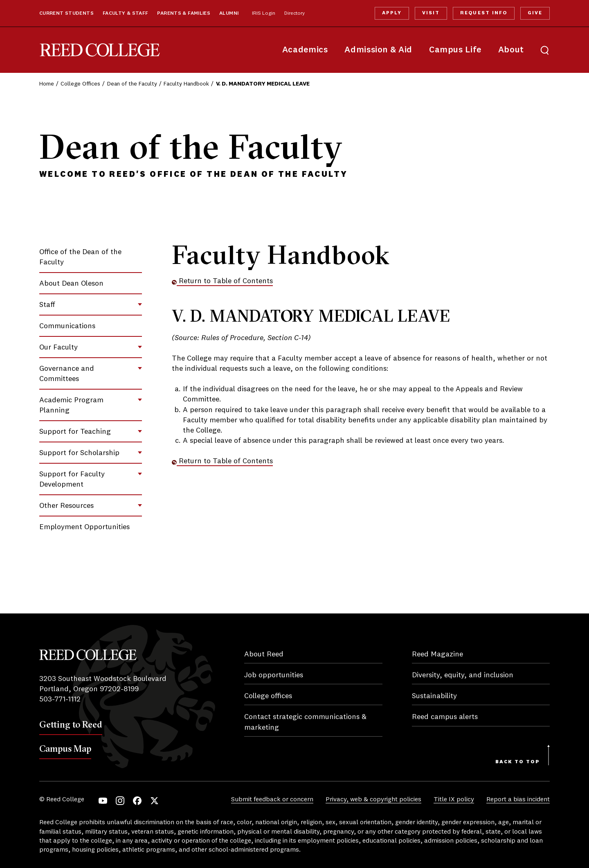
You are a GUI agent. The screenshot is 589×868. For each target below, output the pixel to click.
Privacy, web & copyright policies (373, 800)
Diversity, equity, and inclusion (463, 675)
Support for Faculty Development (72, 479)
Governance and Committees (67, 374)
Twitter (154, 801)
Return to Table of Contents (222, 281)
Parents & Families (184, 14)
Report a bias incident (518, 800)
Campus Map (65, 749)
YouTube (103, 801)
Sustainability (434, 696)
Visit (431, 13)
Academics (305, 50)
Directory (294, 14)
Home (47, 84)
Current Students (66, 14)
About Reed (264, 654)
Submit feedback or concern (272, 800)
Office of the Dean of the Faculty (80, 257)
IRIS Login (264, 14)
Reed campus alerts (445, 717)
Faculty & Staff (126, 14)
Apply (392, 13)
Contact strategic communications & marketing (305, 722)
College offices (268, 696)
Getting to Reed (71, 724)
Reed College (100, 50)
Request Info (483, 13)
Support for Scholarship (79, 453)
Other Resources (66, 506)
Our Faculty (58, 347)
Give (535, 13)
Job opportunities (274, 675)
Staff (47, 305)
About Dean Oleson (71, 284)
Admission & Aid (378, 50)
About (511, 50)
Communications (67, 326)
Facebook (137, 801)
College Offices (80, 84)
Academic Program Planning (71, 405)
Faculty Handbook (186, 84)
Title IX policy (454, 800)
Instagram (120, 801)
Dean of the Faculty (132, 84)
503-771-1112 (60, 699)
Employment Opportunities (84, 527)
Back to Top (518, 762)
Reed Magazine (437, 654)
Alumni (229, 14)
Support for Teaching (75, 432)
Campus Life (455, 50)
